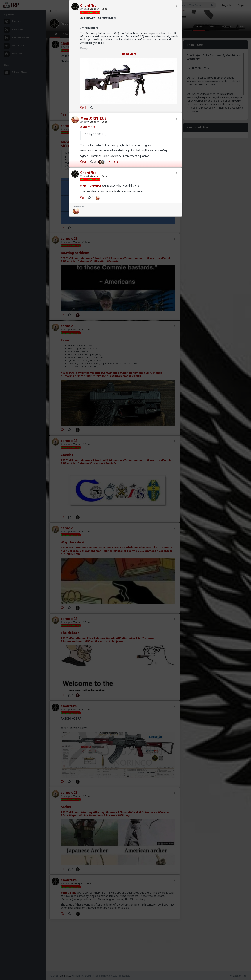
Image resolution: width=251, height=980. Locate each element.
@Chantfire (88, 127)
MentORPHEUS (93, 118)
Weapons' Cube (98, 9)
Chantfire (88, 6)
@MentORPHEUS (91, 185)
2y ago (84, 9)
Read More (129, 54)
